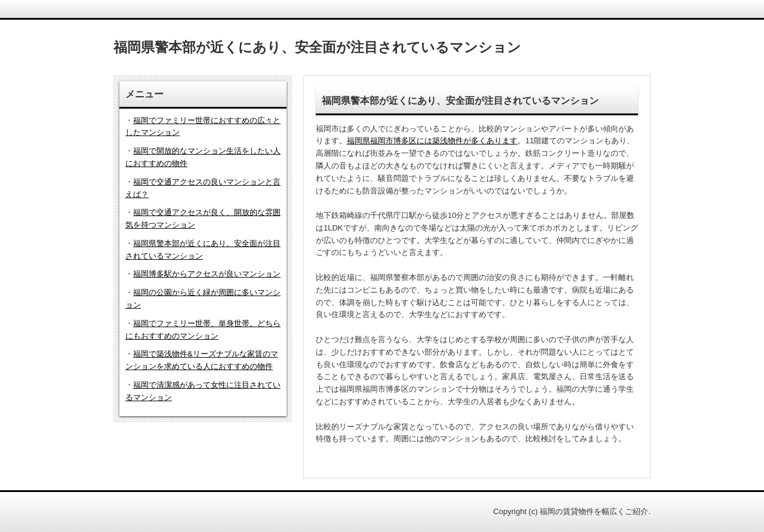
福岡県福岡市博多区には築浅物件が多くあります (432, 141)
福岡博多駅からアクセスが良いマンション (207, 274)
